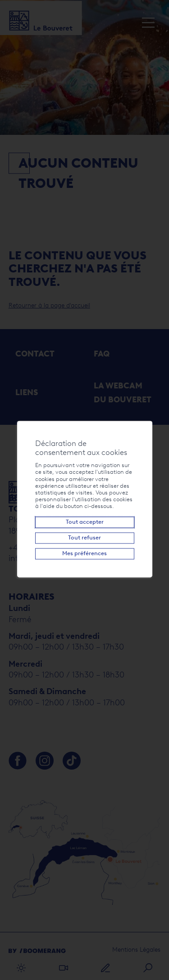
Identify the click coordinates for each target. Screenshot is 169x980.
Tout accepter (85, 522)
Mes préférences (84, 554)
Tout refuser (84, 538)
